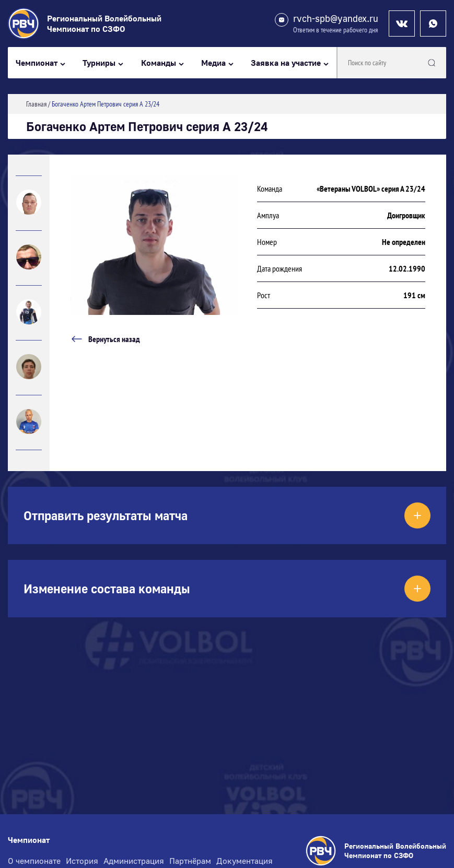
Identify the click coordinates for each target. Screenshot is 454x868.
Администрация (134, 861)
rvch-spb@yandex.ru (336, 19)
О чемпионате (34, 861)
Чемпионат (37, 63)
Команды (159, 63)
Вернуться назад (105, 339)
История (82, 861)
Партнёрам (190, 861)
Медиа (213, 63)
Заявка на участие (286, 63)
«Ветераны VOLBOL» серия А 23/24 (371, 189)
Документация (245, 861)
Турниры (99, 63)
